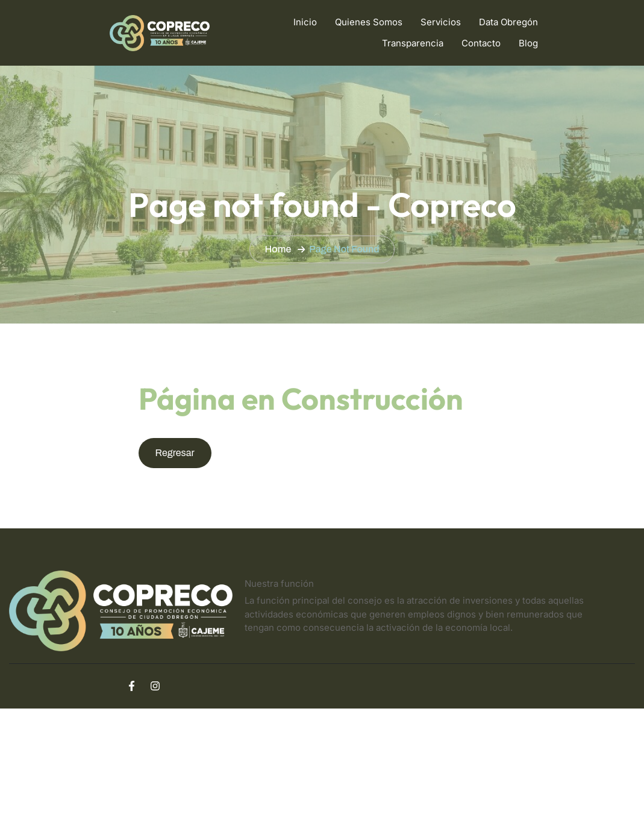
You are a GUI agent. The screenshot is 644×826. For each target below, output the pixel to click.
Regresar (175, 453)
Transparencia (413, 43)
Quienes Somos (369, 22)
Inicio (305, 22)
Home (278, 249)
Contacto (481, 43)
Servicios (441, 22)
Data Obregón (508, 22)
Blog (528, 43)
